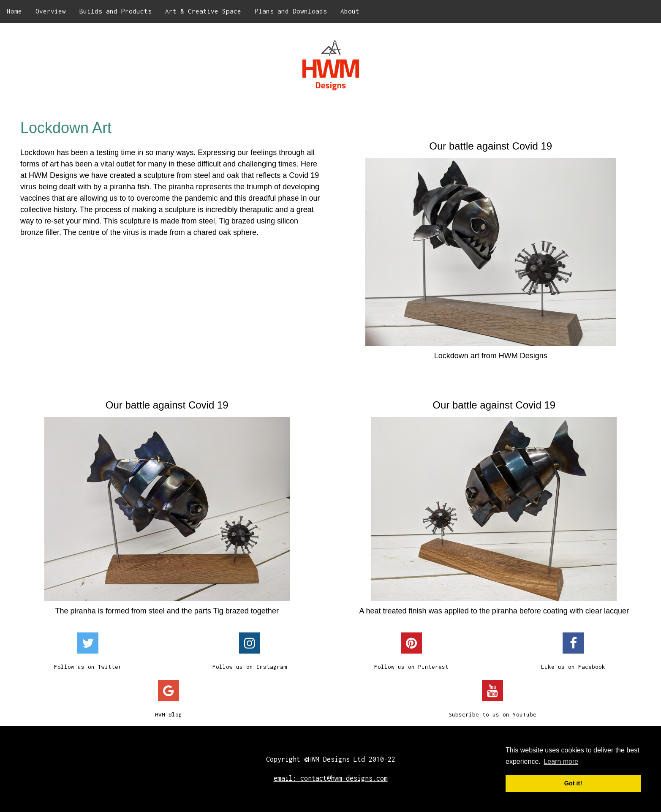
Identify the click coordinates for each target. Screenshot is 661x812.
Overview (51, 11)
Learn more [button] (561, 762)
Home (14, 11)
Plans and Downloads (291, 11)
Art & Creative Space (203, 11)
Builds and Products (116, 11)
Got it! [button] (573, 783)
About (350, 11)
